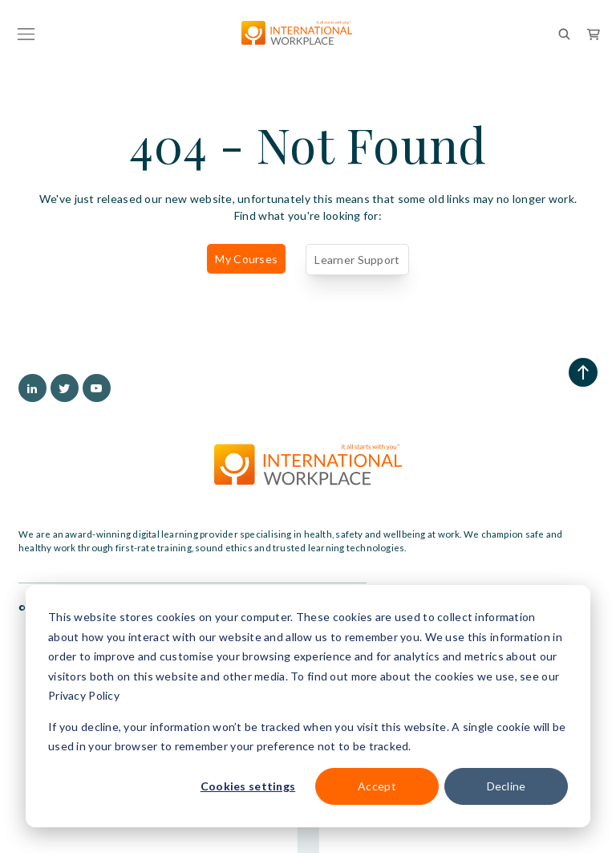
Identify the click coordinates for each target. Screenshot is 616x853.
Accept (377, 786)
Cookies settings (248, 786)
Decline (507, 786)
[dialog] (308, 706)
